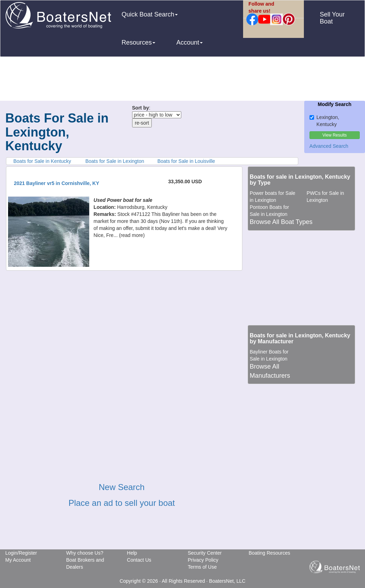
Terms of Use (202, 567)
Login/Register (21, 553)
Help (132, 553)
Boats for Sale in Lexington (115, 161)
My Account (18, 560)
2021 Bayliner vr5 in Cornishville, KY (57, 183)
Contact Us (139, 560)
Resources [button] (138, 42)
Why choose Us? (85, 553)
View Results (335, 135)
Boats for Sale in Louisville (186, 161)
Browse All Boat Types (281, 222)
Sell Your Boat (332, 18)
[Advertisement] (183, 80)
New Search (122, 487)
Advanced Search (329, 146)
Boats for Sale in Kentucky (42, 161)
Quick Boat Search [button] (150, 14)
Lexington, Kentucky (324, 121)
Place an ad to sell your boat (122, 503)
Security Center (204, 553)
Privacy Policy (203, 560)
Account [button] (190, 42)
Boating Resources (269, 553)
